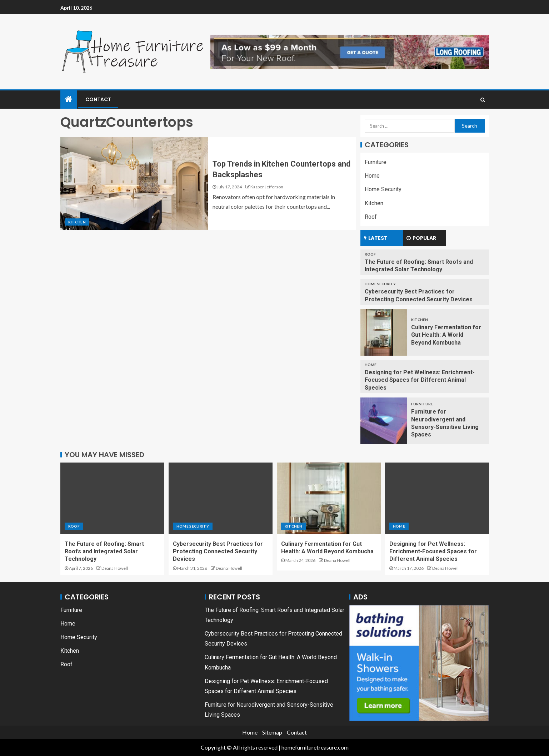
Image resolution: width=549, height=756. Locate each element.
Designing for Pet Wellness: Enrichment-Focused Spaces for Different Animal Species (420, 380)
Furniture (376, 162)
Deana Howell (115, 568)
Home (372, 176)
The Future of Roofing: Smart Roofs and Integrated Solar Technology (104, 552)
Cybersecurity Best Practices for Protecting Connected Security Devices (218, 552)
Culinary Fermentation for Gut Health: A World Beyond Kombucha (446, 335)
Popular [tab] (421, 238)
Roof (371, 217)
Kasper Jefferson (267, 187)
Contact (98, 99)
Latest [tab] (376, 238)
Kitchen (77, 222)
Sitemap (272, 732)
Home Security (383, 189)
